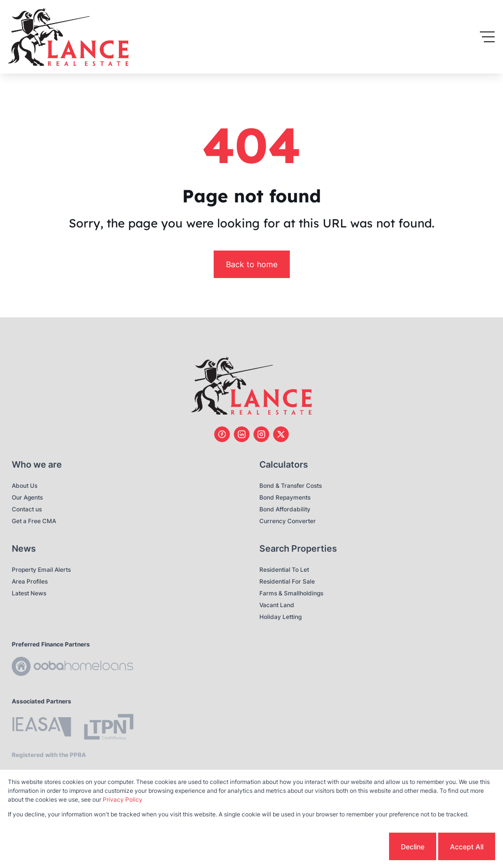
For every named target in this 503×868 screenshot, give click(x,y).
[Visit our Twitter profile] (281, 434)
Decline (413, 847)
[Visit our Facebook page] (222, 434)
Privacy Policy (123, 799)
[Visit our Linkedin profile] (242, 434)
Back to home (252, 264)
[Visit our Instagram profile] (261, 434)
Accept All (467, 847)
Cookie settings (350, 847)
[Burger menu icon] (487, 37)
